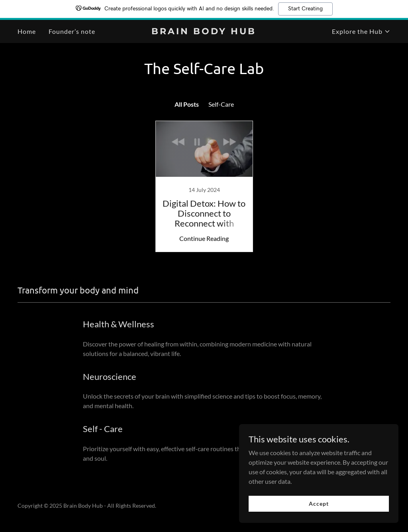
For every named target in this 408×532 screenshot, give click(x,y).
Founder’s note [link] (72, 31)
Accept (319, 504)
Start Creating (305, 9)
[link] (204, 32)
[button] (361, 31)
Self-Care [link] (221, 104)
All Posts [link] (187, 104)
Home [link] (27, 31)
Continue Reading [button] (204, 238)
